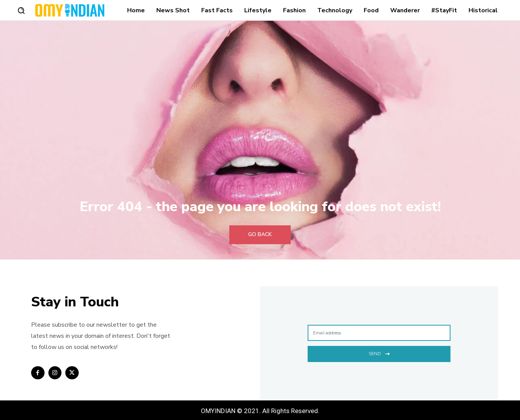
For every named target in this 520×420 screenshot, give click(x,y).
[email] (379, 333)
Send (379, 353)
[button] (21, 10)
